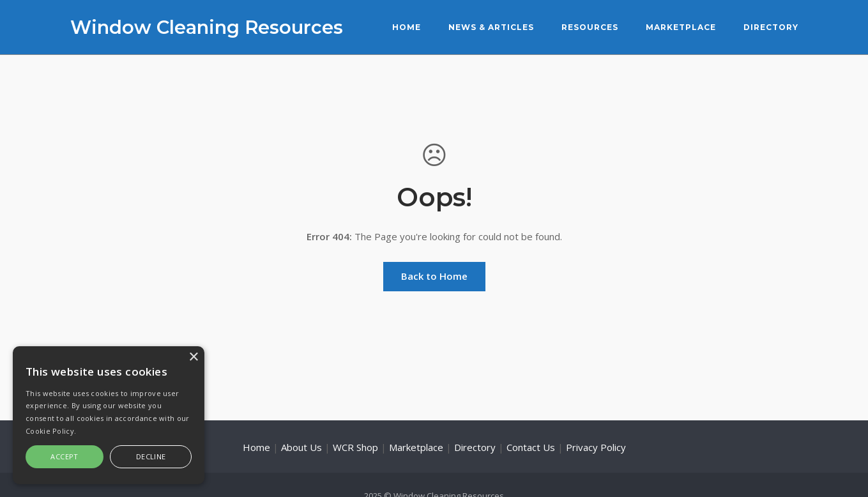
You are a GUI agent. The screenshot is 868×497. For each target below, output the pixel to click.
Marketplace (681, 27)
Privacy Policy (596, 447)
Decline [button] (151, 456)
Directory (771, 27)
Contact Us (531, 447)
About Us (301, 447)
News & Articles (491, 27)
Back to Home (434, 276)
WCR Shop (355, 447)
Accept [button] (64, 456)
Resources (590, 27)
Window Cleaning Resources (207, 27)
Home (407, 27)
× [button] (193, 357)
